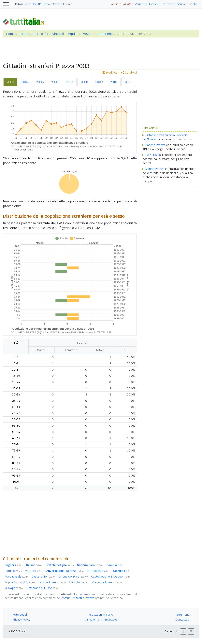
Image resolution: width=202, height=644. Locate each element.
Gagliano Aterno (107, 582)
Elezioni (154, 4)
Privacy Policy (21, 620)
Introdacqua (98, 571)
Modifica (110, 73)
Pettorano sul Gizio (43, 588)
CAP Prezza (153, 155)
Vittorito (34, 571)
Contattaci (183, 620)
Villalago (14, 588)
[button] (183, 631)
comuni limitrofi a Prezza (78, 598)
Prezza (87, 34)
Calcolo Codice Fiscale (57, 4)
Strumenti (183, 615)
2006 (55, 82)
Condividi (129, 73)
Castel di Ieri (43, 577)
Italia (22, 34)
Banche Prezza (155, 145)
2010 (114, 82)
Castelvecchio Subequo (111, 577)
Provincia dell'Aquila (62, 34)
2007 (70, 82)
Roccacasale (16, 577)
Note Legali (20, 615)
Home (10, 34)
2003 (10, 82)
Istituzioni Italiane (101, 615)
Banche (193, 4)
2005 (40, 82)
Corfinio (13, 571)
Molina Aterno (53, 582)
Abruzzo (37, 34)
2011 (128, 82)
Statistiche (168, 4)
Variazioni (141, 4)
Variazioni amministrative (101, 620)
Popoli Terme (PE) (20, 582)
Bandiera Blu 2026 (121, 4)
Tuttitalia (18, 4)
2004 (25, 82)
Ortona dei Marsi (73, 577)
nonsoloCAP (33, 4)
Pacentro (79, 582)
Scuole (181, 4)
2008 (84, 82)
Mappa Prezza (155, 169)
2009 (99, 82)
